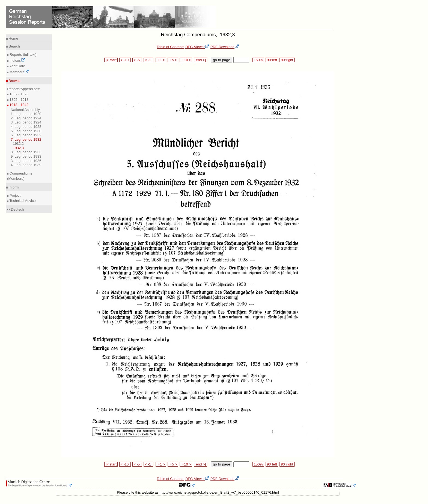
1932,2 (18, 144)
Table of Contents (170, 47)
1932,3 (18, 148)
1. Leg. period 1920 (26, 114)
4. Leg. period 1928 (26, 127)
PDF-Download (225, 47)
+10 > (186, 60)
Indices (17, 61)
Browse (14, 81)
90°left (272, 60)
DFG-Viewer (197, 47)
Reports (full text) (23, 54)
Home (13, 38)
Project (14, 195)
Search (14, 46)
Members (19, 72)
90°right (287, 60)
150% (258, 60)
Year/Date (17, 66)
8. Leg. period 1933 (26, 152)
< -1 (148, 60)
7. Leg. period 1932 (26, 139)
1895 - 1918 (18, 100)
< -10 (125, 60)
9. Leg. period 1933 (26, 156)
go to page (222, 60)
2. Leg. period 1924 (26, 118)
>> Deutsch (15, 209)
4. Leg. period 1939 (26, 165)
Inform (13, 187)
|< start (111, 60)
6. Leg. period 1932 (26, 135)
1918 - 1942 (18, 105)
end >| (200, 60)
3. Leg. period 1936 (26, 161)
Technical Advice (22, 201)
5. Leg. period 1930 (26, 131)
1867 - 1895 (18, 94)
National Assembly (25, 110)
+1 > (161, 60)
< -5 (137, 60)
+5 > (173, 60)
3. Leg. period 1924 (26, 122)
